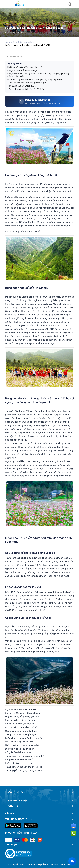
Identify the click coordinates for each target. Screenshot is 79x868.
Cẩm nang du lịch (26, 42)
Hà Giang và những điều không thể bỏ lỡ (25, 67)
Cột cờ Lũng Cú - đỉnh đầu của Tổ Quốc (27, 89)
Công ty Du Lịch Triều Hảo (60, 865)
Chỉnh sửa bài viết (15, 57)
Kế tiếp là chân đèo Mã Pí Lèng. (22, 86)
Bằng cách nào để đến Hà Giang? (22, 70)
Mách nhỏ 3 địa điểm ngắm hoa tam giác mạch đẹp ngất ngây (35, 79)
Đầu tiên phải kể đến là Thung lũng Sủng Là (28, 83)
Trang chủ (10, 42)
